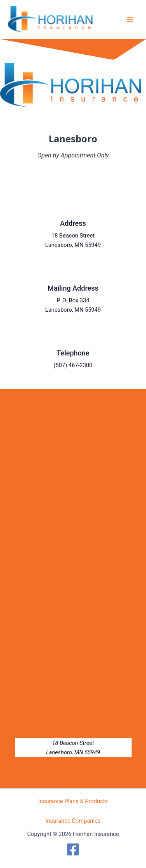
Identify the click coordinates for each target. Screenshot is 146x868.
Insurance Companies (73, 821)
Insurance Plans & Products (73, 801)
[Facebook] (73, 849)
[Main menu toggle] (130, 20)
